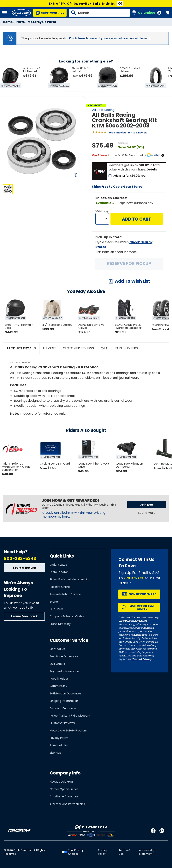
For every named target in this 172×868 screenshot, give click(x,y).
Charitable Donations (64, 796)
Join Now (147, 505)
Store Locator (59, 572)
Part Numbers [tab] (126, 348)
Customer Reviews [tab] (78, 348)
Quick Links (62, 556)
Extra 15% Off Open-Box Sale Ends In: (82, 4)
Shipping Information (64, 701)
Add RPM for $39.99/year (130, 176)
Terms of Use (59, 745)
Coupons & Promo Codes (67, 616)
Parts (20, 22)
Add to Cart (136, 219)
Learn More (147, 513)
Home (8, 22)
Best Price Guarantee (64, 656)
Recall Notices (59, 679)
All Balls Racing (103, 110)
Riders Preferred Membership (69, 579)
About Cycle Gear (62, 782)
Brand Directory (60, 624)
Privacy (147, 659)
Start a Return (24, 568)
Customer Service (69, 640)
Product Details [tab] (21, 348)
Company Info (65, 773)
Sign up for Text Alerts (142, 607)
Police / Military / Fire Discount (70, 716)
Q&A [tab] (104, 348)
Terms (136, 659)
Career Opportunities (64, 789)
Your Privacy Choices (76, 852)
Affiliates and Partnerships (67, 804)
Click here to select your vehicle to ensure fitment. (110, 38)
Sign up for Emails (142, 594)
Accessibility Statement (147, 852)
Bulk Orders (57, 664)
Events (54, 602)
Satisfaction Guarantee (66, 693)
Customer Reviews (62, 723)
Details (152, 170)
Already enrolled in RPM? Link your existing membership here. (73, 515)
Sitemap (55, 753)
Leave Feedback (24, 616)
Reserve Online (60, 587)
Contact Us (57, 649)
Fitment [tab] (49, 348)
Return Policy (58, 686)
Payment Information (64, 671)
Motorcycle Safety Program (68, 731)
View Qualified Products (133, 621)
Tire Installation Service (65, 594)
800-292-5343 (20, 559)
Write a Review (138, 133)
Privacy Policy (59, 738)
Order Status (58, 565)
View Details (49, 227)
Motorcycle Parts (42, 22)
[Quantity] (102, 219)
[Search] (99, 13)
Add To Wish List (133, 281)
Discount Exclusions (63, 708)
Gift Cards (57, 609)
